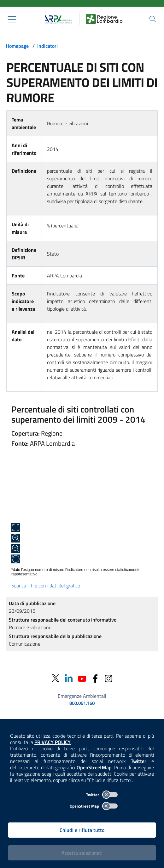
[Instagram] (108, 678)
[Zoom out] (16, 549)
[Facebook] (95, 678)
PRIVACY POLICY (53, 742)
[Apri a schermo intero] (16, 528)
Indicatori (47, 46)
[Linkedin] (69, 678)
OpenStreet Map (94, 806)
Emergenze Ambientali (82, 696)
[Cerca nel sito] (153, 19)
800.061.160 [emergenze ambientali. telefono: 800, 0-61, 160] (82, 703)
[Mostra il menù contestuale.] (12, 19)
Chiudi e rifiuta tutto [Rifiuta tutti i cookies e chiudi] (82, 830)
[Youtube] (82, 678)
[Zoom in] (16, 538)
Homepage (17, 46)
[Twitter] (56, 678)
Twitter (102, 795)
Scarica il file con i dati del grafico (46, 586)
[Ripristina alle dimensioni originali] (16, 559)
